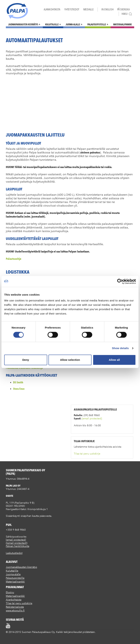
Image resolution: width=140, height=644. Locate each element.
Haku (127, 14)
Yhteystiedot (72, 9)
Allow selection (70, 360)
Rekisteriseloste (15, 607)
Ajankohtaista (52, 9)
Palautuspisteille (97, 24)
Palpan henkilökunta (17, 546)
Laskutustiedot (14, 553)
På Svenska (123, 9)
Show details (120, 348)
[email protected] (92, 419)
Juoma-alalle (73, 24)
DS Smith (18, 382)
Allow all (114, 360)
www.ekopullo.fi (15, 611)
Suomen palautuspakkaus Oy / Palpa (17, 11)
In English (107, 9)
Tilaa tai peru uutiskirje (87, 454)
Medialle (89, 9)
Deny (26, 360)
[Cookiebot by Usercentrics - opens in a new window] (120, 281)
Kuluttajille (52, 24)
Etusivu (10, 592)
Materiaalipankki (122, 24)
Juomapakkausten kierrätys (23, 24)
